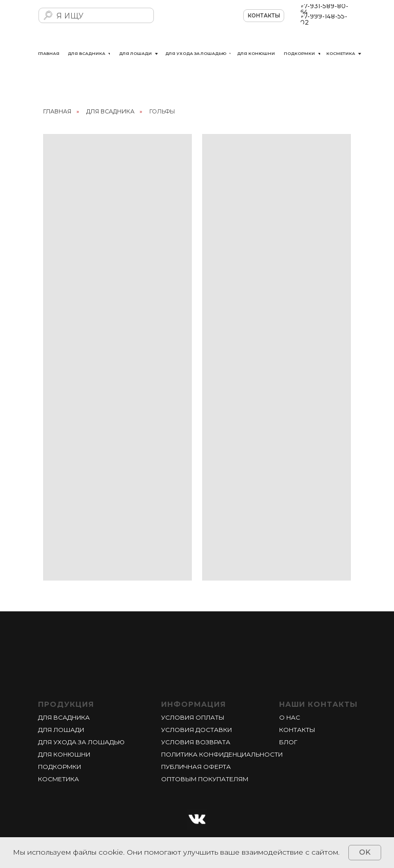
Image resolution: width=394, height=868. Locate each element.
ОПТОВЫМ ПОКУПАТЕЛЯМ (205, 779)
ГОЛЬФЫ (162, 111)
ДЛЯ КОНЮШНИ (64, 754)
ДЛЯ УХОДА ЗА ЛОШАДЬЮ (81, 742)
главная (57, 111)
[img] (197, 23)
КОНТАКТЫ (297, 730)
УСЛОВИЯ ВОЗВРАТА (196, 742)
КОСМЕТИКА (58, 779)
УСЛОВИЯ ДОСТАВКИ (196, 730)
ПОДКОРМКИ (60, 767)
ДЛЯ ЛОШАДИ (61, 730)
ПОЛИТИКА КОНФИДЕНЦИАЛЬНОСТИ (222, 754)
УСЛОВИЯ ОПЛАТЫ (193, 717)
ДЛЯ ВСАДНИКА (110, 111)
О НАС (290, 717)
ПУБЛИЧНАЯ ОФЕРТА (196, 767)
